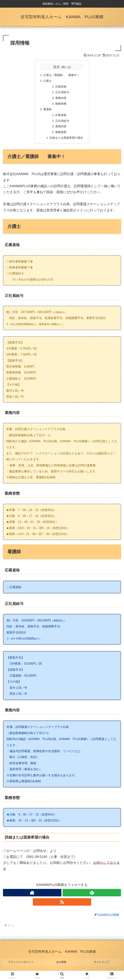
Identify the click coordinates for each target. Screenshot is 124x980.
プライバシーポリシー (22, 964)
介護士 (47, 81)
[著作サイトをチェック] (32, 897)
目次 (57, 67)
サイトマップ (102, 964)
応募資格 (61, 87)
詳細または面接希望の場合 (66, 141)
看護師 (47, 111)
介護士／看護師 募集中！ (61, 75)
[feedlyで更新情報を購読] (92, 897)
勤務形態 (61, 105)
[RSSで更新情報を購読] (62, 906)
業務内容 (61, 99)
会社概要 (62, 964)
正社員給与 (62, 93)
